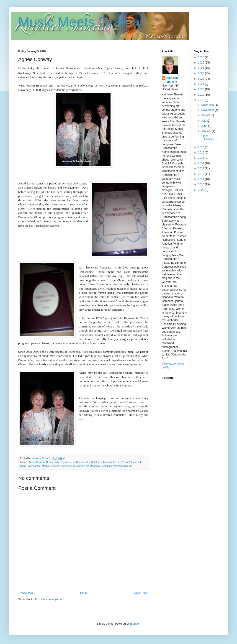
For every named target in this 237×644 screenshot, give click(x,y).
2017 (201, 147)
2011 (201, 179)
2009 (201, 190)
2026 (201, 57)
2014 (201, 163)
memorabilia (68, 466)
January (206, 131)
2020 (201, 89)
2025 (201, 63)
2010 (201, 184)
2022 (201, 79)
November (208, 110)
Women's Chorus (123, 466)
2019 (201, 95)
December (208, 105)
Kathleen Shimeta (172, 80)
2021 (201, 84)
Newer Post (26, 593)
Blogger (135, 624)
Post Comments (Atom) (49, 599)
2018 (201, 100)
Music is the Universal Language (94, 466)
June (205, 126)
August (206, 115)
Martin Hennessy (51, 466)
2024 (201, 68)
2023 (201, 73)
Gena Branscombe (80, 462)
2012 (201, 174)
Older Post (140, 593)
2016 (201, 153)
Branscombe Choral (57, 462)
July (204, 121)
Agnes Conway (37, 462)
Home (84, 593)
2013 (201, 169)
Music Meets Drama (79, 22)
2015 (201, 158)
